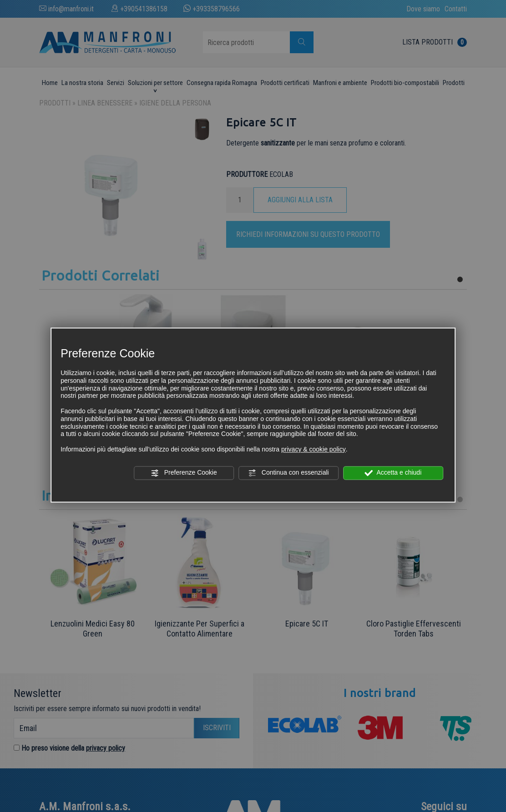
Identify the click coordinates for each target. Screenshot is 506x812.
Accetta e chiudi (393, 473)
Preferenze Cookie (184, 473)
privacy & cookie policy (314, 449)
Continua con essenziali (288, 473)
